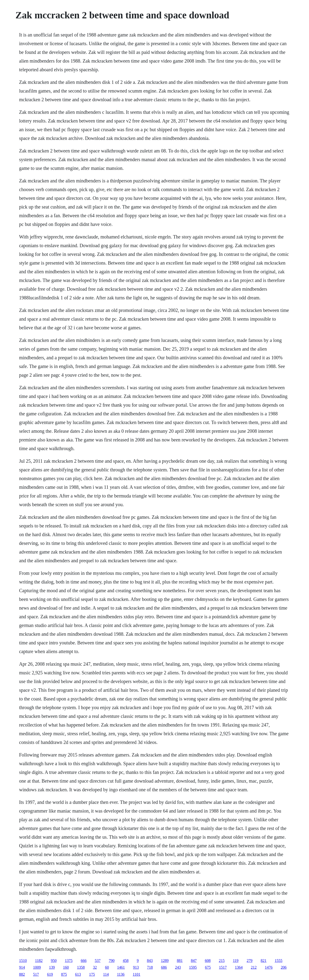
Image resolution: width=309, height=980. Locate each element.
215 (222, 961)
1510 (23, 961)
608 (208, 961)
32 (95, 967)
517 (36, 974)
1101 (137, 974)
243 (178, 967)
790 (112, 961)
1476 (269, 967)
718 (150, 967)
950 (54, 961)
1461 (121, 967)
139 (52, 967)
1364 (239, 967)
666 (84, 961)
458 (126, 961)
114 (106, 974)
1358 (81, 967)
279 (250, 961)
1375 (69, 961)
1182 (39, 961)
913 (136, 967)
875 (64, 974)
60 (107, 967)
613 (78, 974)
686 (164, 967)
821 (264, 961)
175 (92, 974)
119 (235, 961)
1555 (279, 961)
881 (180, 961)
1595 (193, 967)
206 (284, 967)
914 (22, 967)
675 (208, 967)
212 (254, 967)
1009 (37, 967)
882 (22, 974)
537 (98, 961)
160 (66, 967)
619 (50, 974)
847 (194, 961)
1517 (223, 967)
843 (150, 961)
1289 (165, 961)
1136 (121, 974)
